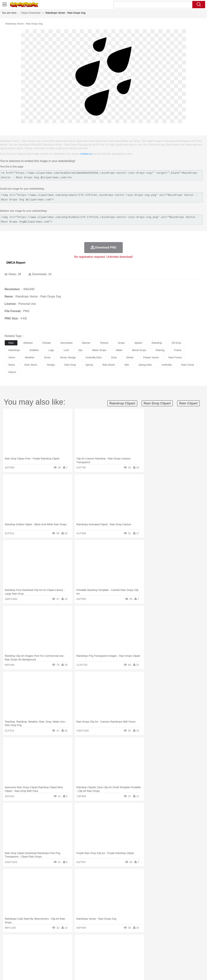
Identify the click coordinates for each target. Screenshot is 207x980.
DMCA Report (16, 263)
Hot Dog (171, 963)
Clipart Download (31, 13)
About (135, 973)
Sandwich (82, 963)
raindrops (14, 350)
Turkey (191, 946)
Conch (56, 941)
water (119, 350)
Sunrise (127, 941)
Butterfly (39, 946)
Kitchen (116, 963)
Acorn (18, 941)
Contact (171, 973)
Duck (78, 946)
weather (30, 357)
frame (178, 350)
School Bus (94, 957)
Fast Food (56, 963)
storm (12, 357)
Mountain (137, 941)
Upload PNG (196, 973)
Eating (143, 963)
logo (51, 350)
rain (11, 343)
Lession (186, 957)
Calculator (175, 957)
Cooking (161, 963)
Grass (98, 941)
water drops (99, 350)
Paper (145, 957)
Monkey (149, 946)
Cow (64, 946)
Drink (46, 963)
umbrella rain (94, 357)
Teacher (30, 957)
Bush (155, 941)
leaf (66, 350)
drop (114, 357)
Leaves (37, 941)
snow (47, 357)
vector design (68, 357)
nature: (8, 941)
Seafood (94, 963)
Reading (61, 957)
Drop (171, 941)
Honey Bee (122, 946)
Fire (71, 941)
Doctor (76, 952)
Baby (26, 952)
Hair (116, 952)
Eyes (90, 952)
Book (39, 957)
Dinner (126, 963)
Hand (169, 952)
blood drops (139, 350)
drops (121, 343)
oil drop (176, 343)
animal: (8, 946)
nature (12, 372)
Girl (122, 952)
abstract (28, 343)
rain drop (70, 365)
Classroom (49, 957)
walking (99, 952)
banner (86, 343)
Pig (166, 946)
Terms (145, 973)
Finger (161, 952)
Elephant (96, 946)
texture (104, 343)
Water (147, 941)
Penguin (174, 946)
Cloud (163, 941)
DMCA (182, 973)
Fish (105, 946)
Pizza (134, 963)
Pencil (70, 957)
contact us (86, 154)
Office (153, 957)
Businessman (64, 952)
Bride (33, 952)
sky (80, 350)
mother (51, 952)
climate (46, 343)
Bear (24, 946)
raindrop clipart (122, 403)
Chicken (56, 946)
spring (89, 365)
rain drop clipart (157, 403)
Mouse (158, 946)
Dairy (28, 963)
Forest (179, 941)
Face (153, 952)
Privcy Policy (158, 973)
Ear (83, 952)
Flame (79, 941)
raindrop (157, 343)
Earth (64, 941)
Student (19, 957)
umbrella (167, 365)
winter (130, 357)
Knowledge (114, 957)
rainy (12, 365)
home (108, 952)
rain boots (109, 365)
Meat (72, 963)
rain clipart (188, 403)
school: (8, 957)
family (42, 952)
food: (7, 963)
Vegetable (105, 963)
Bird (31, 946)
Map (104, 957)
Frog (112, 946)
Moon (118, 941)
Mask (18, 952)
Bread (151, 963)
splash (138, 343)
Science (135, 957)
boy (128, 952)
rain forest (175, 357)
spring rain (145, 365)
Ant (17, 946)
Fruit (65, 963)
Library (126, 957)
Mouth (145, 952)
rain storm (31, 365)
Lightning (108, 941)
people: (8, 952)
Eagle (86, 946)
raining (160, 350)
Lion (140, 946)
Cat (48, 946)
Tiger (183, 946)
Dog (71, 946)
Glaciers (88, 941)
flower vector (151, 357)
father (136, 952)
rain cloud (187, 365)
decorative (67, 343)
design (51, 365)
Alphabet (163, 957)
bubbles (34, 350)
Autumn (27, 941)
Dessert (37, 963)
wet (127, 365)
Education (81, 957)
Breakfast (18, 963)
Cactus (47, 941)
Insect (133, 946)
